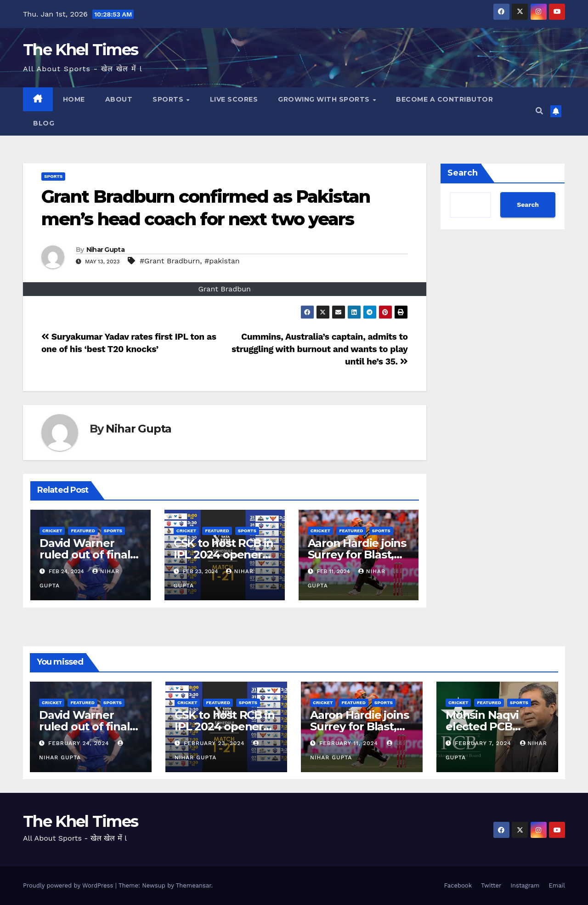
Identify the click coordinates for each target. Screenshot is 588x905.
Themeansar (194, 885)
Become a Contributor (444, 99)
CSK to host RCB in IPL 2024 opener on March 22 (223, 555)
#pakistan (222, 261)
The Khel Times (80, 50)
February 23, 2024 (215, 743)
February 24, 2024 (80, 743)
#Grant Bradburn (170, 261)
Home (74, 99)
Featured (83, 531)
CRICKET (52, 531)
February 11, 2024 (350, 743)
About (119, 99)
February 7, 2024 (484, 743)
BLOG (44, 123)
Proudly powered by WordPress (69, 885)
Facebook (458, 885)
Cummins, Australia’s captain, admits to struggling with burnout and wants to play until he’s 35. (320, 349)
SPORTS (169, 99)
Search (463, 173)
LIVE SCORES (234, 99)
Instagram (525, 885)
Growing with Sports (325, 99)
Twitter (491, 885)
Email (557, 885)
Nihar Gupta (105, 250)
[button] (539, 111)
